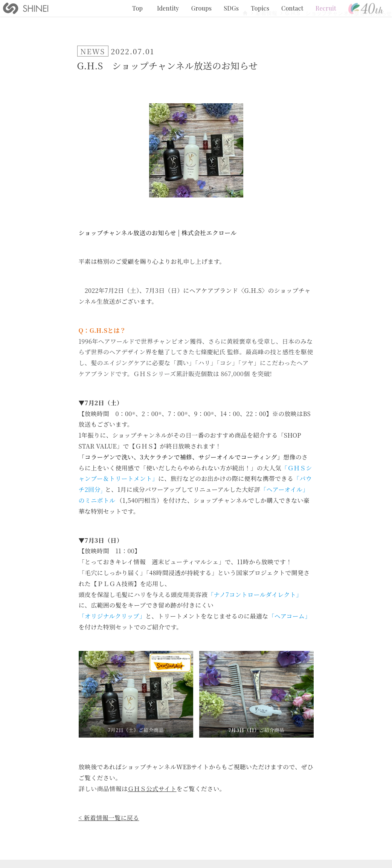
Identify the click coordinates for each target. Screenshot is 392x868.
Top (137, 8)
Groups (201, 8)
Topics (260, 8)
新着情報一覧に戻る (112, 818)
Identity (168, 8)
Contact (292, 8)
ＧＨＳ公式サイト (152, 789)
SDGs (231, 8)
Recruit (326, 8)
